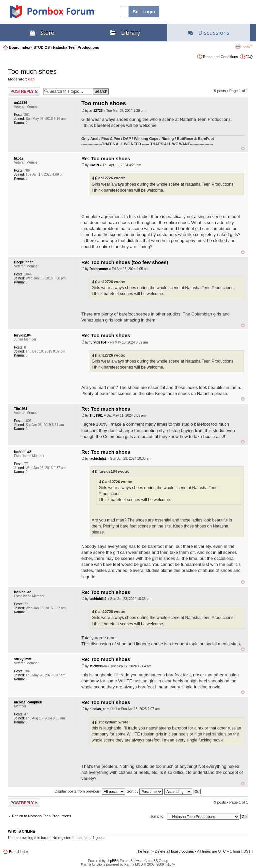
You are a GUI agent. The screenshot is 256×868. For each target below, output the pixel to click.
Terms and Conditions (220, 57)
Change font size (248, 46)
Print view (238, 46)
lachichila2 (22, 452)
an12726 (20, 103)
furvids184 (22, 335)
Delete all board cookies (174, 851)
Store (42, 33)
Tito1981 (21, 409)
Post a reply (24, 91)
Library (125, 33)
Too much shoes (32, 71)
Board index (20, 47)
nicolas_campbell (28, 702)
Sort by (145, 791)
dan (32, 79)
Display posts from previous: (90, 791)
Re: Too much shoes (106, 158)
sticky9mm (23, 659)
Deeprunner (23, 262)
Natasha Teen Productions (76, 47)
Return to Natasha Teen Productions (41, 816)
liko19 (19, 158)
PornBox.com (61, 14)
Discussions (208, 33)
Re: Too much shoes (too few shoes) (125, 262)
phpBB (111, 861)
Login (149, 12)
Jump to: (157, 816)
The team (144, 851)
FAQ (249, 57)
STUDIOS (41, 47)
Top (243, 148)
